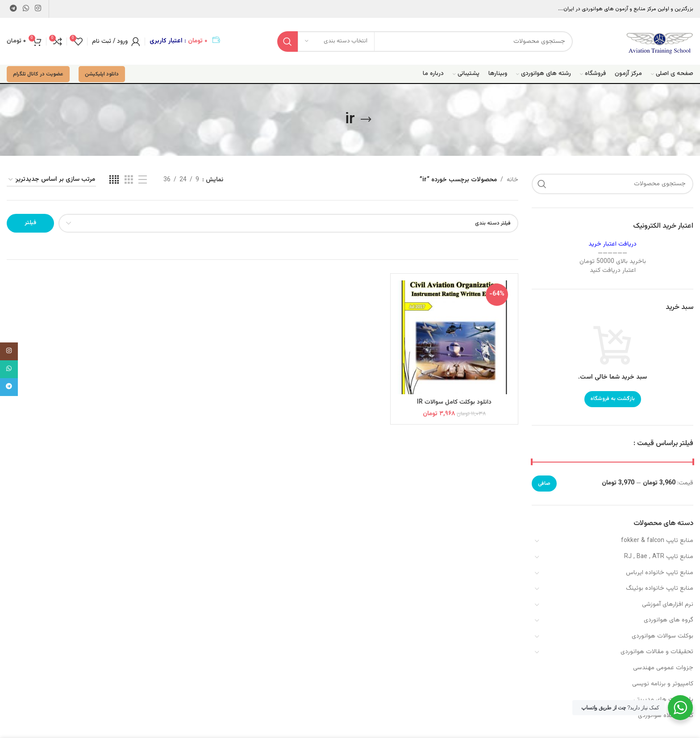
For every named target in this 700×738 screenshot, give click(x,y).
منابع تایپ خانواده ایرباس (660, 573)
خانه (512, 180)
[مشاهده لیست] (143, 180)
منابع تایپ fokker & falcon (657, 541)
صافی (544, 484)
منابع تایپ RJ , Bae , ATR (659, 557)
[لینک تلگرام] (13, 9)
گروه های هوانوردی (669, 620)
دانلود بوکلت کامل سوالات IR (454, 402)
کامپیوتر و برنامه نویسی (663, 684)
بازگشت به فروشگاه (613, 399)
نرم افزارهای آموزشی (668, 605)
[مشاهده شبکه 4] (114, 180)
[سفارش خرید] (51, 180)
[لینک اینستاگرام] (38, 9)
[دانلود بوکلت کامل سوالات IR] (454, 337)
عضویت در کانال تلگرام (38, 74)
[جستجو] (425, 42)
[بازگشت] (366, 120)
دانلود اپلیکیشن (102, 74)
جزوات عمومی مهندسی (663, 668)
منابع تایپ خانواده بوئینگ (660, 588)
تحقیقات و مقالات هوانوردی (657, 652)
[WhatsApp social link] (26, 9)
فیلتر (30, 223)
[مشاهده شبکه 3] (129, 180)
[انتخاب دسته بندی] (336, 42)
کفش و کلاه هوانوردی (666, 716)
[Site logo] (660, 42)
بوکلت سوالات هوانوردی (662, 636)
